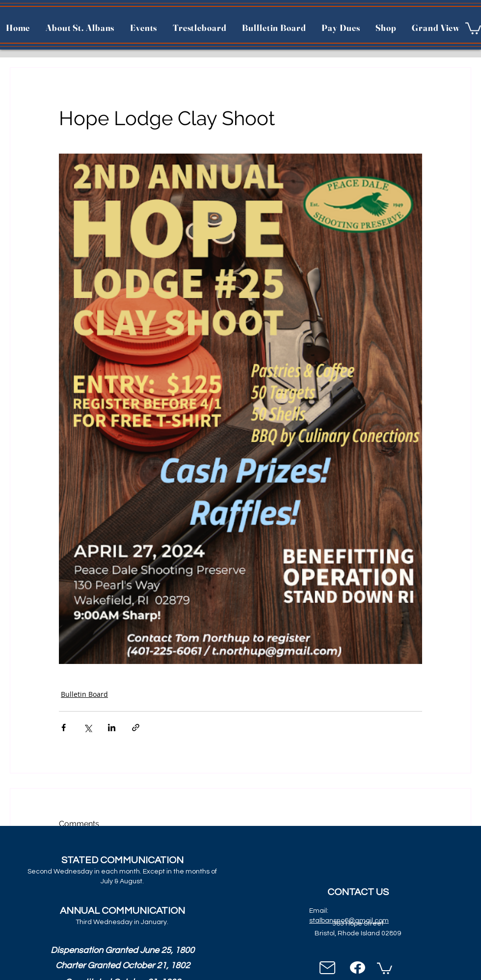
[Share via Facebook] (64, 728)
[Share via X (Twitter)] (88, 728)
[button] (473, 28)
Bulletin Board (84, 694)
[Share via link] (136, 728)
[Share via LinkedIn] (112, 728)
